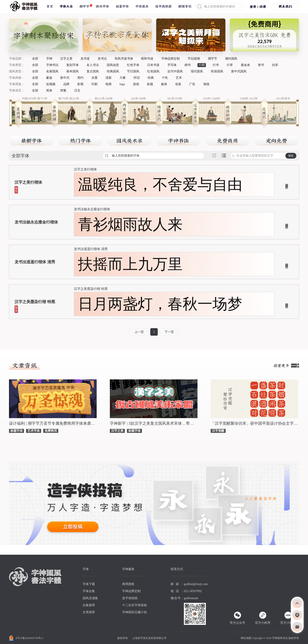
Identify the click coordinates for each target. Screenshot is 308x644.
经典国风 (113, 71)
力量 (123, 78)
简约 (80, 78)
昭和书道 (147, 59)
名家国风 (52, 71)
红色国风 (153, 71)
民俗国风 (217, 71)
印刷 (94, 84)
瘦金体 (245, 65)
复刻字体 (72, 65)
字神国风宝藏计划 (134, 612)
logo (122, 84)
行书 (216, 65)
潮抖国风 (231, 59)
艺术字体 (34, 431)
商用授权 (286, 183)
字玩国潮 (194, 59)
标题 (150, 84)
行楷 (202, 65)
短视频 (51, 84)
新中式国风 (239, 71)
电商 (109, 84)
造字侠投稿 (130, 598)
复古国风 (93, 71)
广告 (192, 84)
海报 (206, 84)
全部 (35, 59)
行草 (230, 65)
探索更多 (286, 366)
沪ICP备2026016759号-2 (29, 638)
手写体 (172, 65)
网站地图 (246, 638)
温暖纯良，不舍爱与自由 (160, 185)
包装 (178, 84)
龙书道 (85, 59)
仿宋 (275, 65)
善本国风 (72, 71)
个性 (165, 78)
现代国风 (197, 71)
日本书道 (153, 65)
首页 (50, 6)
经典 (151, 78)
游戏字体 (102, 6)
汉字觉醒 (218, 431)
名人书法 (93, 65)
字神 (49, 59)
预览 (291, 156)
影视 (80, 84)
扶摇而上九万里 (130, 264)
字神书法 (52, 65)
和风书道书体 (124, 59)
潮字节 (84, 6)
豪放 (49, 78)
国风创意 (113, 65)
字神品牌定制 (170, 59)
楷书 (188, 65)
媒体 (164, 84)
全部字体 (20, 156)
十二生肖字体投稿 (134, 605)
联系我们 (285, 6)
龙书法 (102, 59)
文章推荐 (89, 612)
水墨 (94, 78)
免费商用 (51, 431)
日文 (77, 91)
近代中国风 (175, 71)
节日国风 (133, 71)
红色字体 (133, 65)
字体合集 (89, 591)
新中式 (65, 78)
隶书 (261, 65)
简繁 (63, 91)
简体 (49, 91)
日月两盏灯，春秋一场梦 (160, 304)
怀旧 (137, 78)
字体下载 (89, 584)
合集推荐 (89, 605)
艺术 (179, 78)
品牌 (66, 84)
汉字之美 (66, 59)
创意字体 (122, 6)
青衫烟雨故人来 (130, 224)
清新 (109, 78)
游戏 (136, 84)
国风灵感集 (90, 598)
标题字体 (16, 431)
